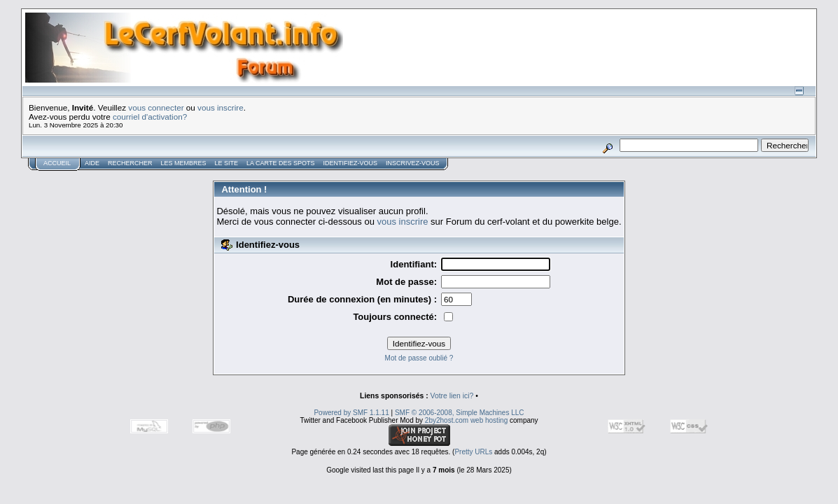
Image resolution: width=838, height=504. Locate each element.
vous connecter (156, 107)
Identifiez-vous (350, 163)
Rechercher (130, 163)
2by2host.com (447, 420)
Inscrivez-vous (413, 163)
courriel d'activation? (150, 117)
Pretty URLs (473, 452)
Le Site (227, 163)
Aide (92, 163)
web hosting (489, 420)
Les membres (184, 163)
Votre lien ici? (452, 396)
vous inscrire (221, 107)
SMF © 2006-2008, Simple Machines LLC (460, 413)
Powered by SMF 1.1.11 (351, 413)
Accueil (57, 163)
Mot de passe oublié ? (419, 358)
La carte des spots (280, 163)
